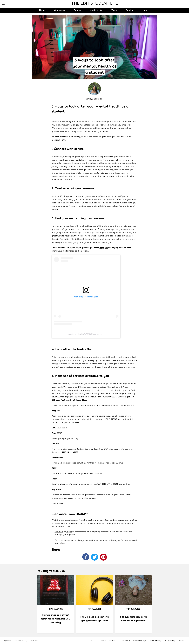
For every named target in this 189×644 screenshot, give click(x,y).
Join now (59, 532)
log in (69, 532)
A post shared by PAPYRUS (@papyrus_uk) (85, 334)
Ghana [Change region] (181, 641)
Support (94, 641)
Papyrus (104, 248)
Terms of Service (108, 641)
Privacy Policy (155, 641)
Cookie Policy (124, 641)
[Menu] (3, 4)
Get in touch (127, 540)
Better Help (81, 400)
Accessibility (170, 641)
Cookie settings (140, 641)
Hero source (58, 503)
